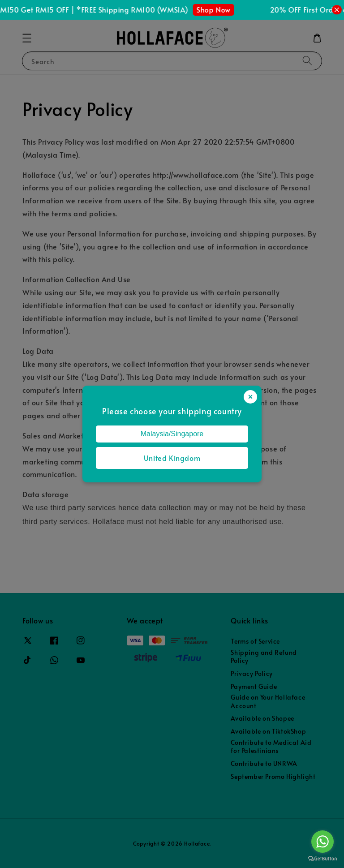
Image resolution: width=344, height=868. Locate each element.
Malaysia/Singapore (172, 434)
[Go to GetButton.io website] (322, 859)
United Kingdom (172, 458)
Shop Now (216, 9)
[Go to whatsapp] (322, 842)
